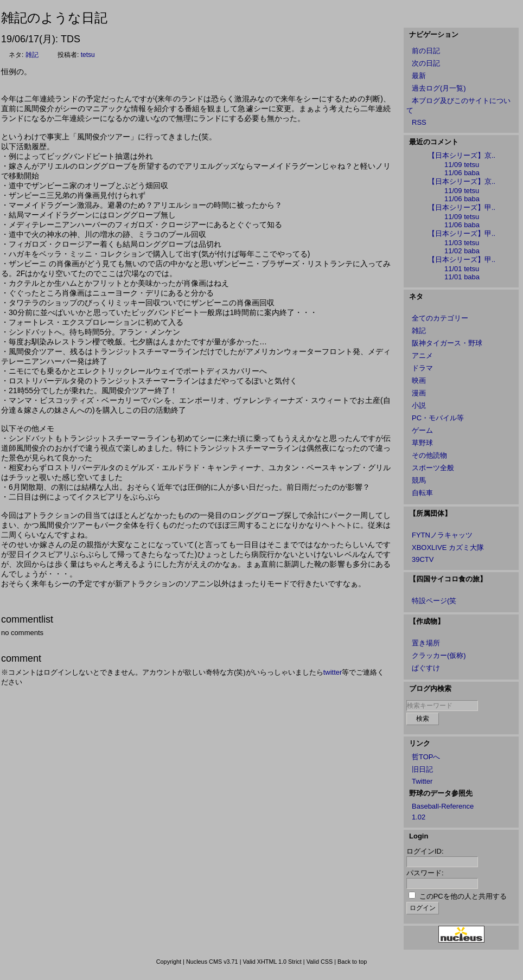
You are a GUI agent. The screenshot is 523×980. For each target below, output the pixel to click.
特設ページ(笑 (434, 601)
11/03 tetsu (462, 243)
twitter (333, 672)
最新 (419, 76)
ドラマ (422, 368)
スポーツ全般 (433, 468)
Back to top (352, 962)
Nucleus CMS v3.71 (212, 962)
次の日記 (426, 63)
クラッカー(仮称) (439, 655)
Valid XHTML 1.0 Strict (272, 962)
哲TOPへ (426, 757)
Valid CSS (320, 962)
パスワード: (425, 873)
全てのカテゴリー (440, 318)
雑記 (32, 55)
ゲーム (422, 430)
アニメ (422, 356)
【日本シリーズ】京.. (462, 155)
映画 (419, 380)
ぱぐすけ (426, 668)
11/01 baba (462, 277)
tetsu (88, 55)
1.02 (419, 817)
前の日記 (426, 51)
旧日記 (422, 769)
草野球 (422, 443)
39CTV (423, 559)
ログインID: (425, 851)
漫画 (419, 393)
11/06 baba (462, 173)
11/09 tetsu (462, 165)
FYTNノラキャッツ (442, 535)
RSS (419, 122)
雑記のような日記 (54, 18)
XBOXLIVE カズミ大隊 (448, 547)
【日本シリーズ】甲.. (462, 207)
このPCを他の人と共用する (463, 896)
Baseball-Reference (443, 806)
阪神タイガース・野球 (447, 343)
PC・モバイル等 (438, 418)
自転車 (422, 493)
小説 (419, 405)
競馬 (419, 480)
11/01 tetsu (462, 269)
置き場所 (426, 643)
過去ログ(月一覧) (439, 88)
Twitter (422, 781)
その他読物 (429, 455)
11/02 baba (462, 251)
